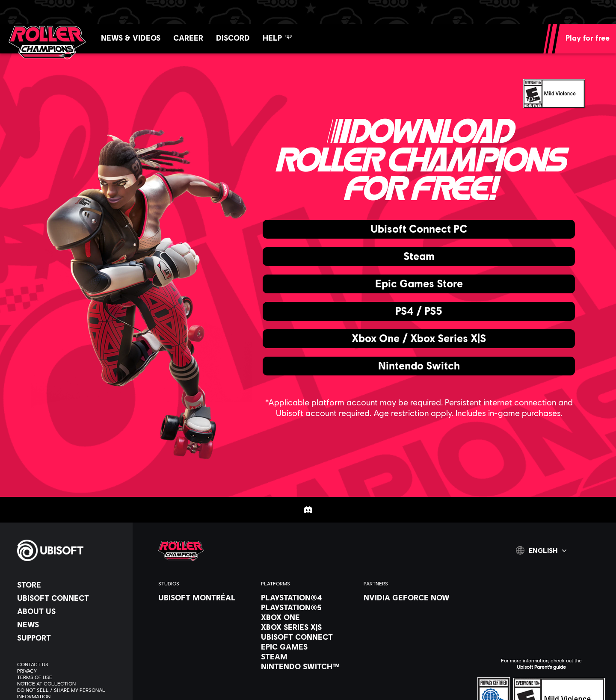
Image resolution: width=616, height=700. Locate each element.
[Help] (277, 37)
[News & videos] (131, 37)
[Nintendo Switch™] (308, 666)
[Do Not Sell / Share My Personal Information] (71, 693)
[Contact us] (71, 664)
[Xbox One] (308, 617)
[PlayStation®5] (308, 607)
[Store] (71, 585)
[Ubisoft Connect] (71, 598)
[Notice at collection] (71, 684)
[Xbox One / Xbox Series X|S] (419, 339)
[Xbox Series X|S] (308, 627)
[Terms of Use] (71, 677)
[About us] (71, 611)
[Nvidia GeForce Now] (411, 597)
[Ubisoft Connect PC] (419, 229)
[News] (71, 624)
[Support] (71, 638)
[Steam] (419, 257)
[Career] (188, 37)
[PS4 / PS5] (419, 311)
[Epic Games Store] (419, 284)
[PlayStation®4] (308, 597)
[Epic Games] (308, 647)
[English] (541, 550)
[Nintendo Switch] (419, 366)
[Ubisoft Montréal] (205, 597)
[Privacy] (71, 671)
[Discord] (233, 37)
